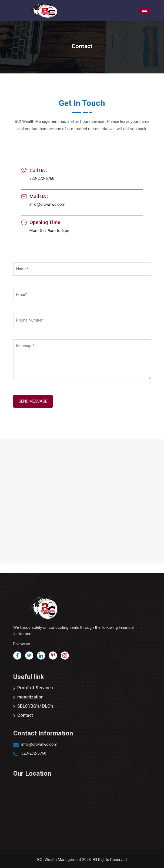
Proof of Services (35, 688)
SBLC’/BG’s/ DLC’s (35, 706)
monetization (30, 697)
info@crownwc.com (39, 744)
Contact (25, 715)
